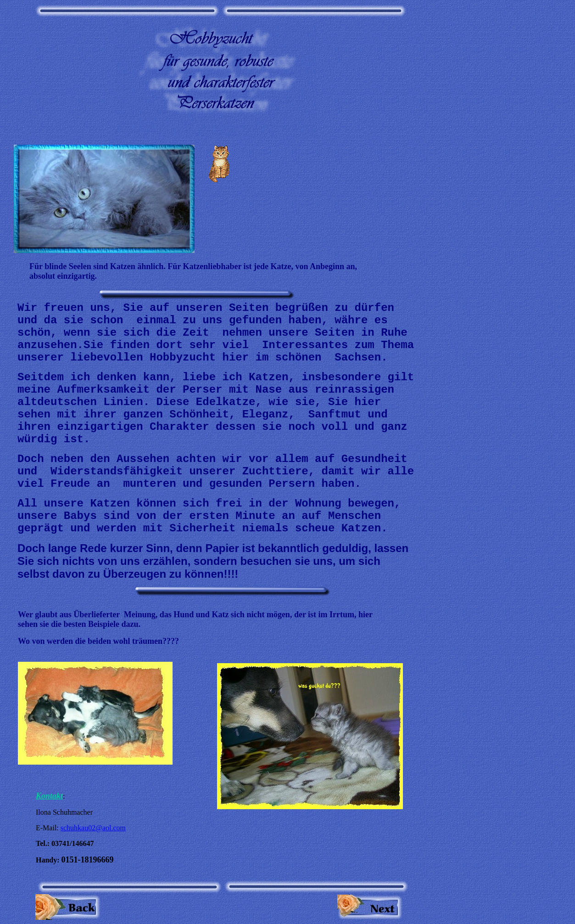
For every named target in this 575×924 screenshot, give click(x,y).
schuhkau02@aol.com (93, 828)
